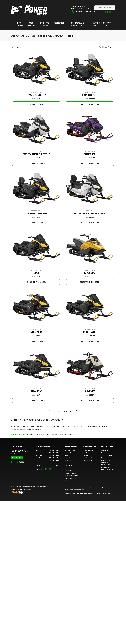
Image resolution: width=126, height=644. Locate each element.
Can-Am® (68, 471)
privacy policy (96, 493)
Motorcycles (68, 453)
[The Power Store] (29, 10)
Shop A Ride (23, 489)
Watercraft (68, 463)
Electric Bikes (69, 465)
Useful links (107, 446)
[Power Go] (29, 493)
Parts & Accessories (107, 470)
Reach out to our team (18, 434)
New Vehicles (71, 446)
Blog (103, 453)
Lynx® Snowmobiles (71, 478)
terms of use (106, 493)
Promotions (60, 23)
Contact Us (104, 450)
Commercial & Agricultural (105, 461)
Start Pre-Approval (88, 463)
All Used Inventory (88, 450)
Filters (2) (16, 47)
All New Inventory (70, 450)
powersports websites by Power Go (38, 487)
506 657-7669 (81, 11)
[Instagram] (110, 12)
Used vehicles (89, 446)
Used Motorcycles (88, 453)
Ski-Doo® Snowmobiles (71, 476)
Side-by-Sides (69, 458)
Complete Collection (71, 481)
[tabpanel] (47, 458)
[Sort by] (107, 47)
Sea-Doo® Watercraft (71, 473)
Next (74, 411)
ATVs (66, 455)
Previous (53, 411)
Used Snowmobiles (89, 460)
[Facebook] (107, 12)
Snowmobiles (69, 460)
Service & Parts (106, 465)
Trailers (67, 468)
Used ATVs (86, 455)
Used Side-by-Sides (89, 458)
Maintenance (105, 467)
